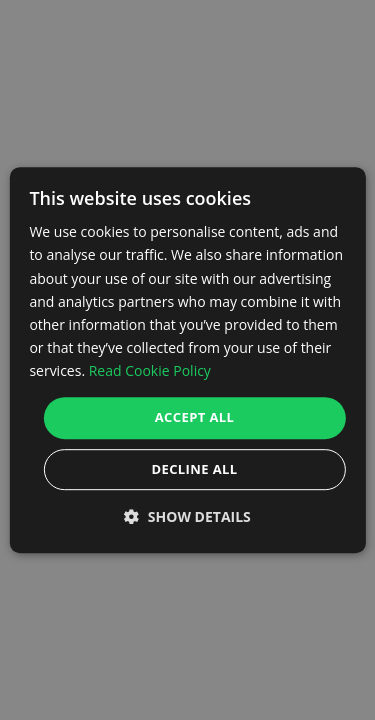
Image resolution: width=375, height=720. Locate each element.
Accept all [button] (195, 417)
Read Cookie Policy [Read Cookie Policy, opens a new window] (150, 370)
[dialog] (187, 360)
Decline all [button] (194, 469)
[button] (187, 516)
